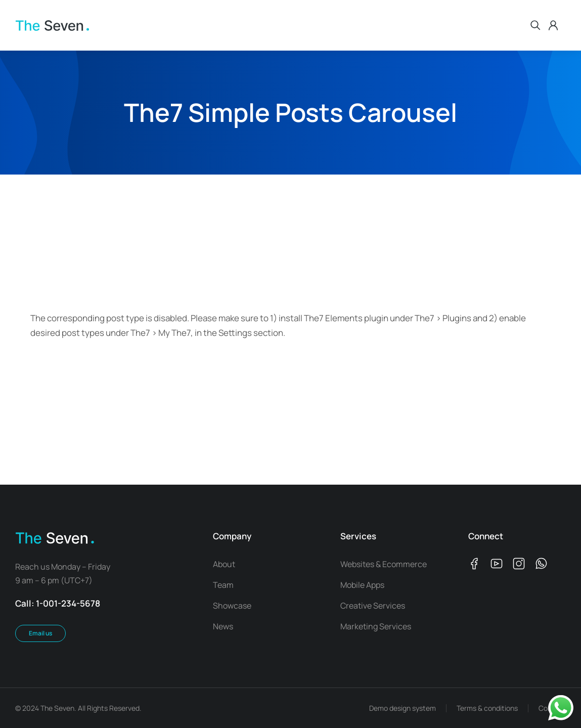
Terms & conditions (487, 708)
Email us (40, 633)
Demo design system (403, 708)
